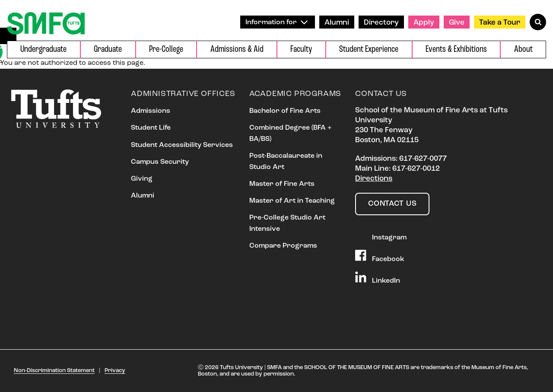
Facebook (380, 256)
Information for (276, 22)
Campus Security (160, 162)
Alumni (337, 23)
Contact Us (392, 204)
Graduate (108, 49)
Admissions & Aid (237, 49)
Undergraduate (43, 49)
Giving (142, 179)
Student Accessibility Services (182, 145)
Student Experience (369, 49)
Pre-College (166, 49)
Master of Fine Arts (282, 184)
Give (457, 23)
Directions (374, 179)
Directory (381, 23)
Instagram (381, 235)
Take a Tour (500, 23)
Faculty (301, 49)
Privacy (115, 371)
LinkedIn (378, 278)
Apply (424, 23)
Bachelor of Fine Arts (285, 111)
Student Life (151, 128)
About (523, 49)
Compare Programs (283, 246)
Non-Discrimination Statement (54, 371)
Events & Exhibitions (456, 49)
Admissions (151, 111)
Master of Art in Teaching (292, 201)
